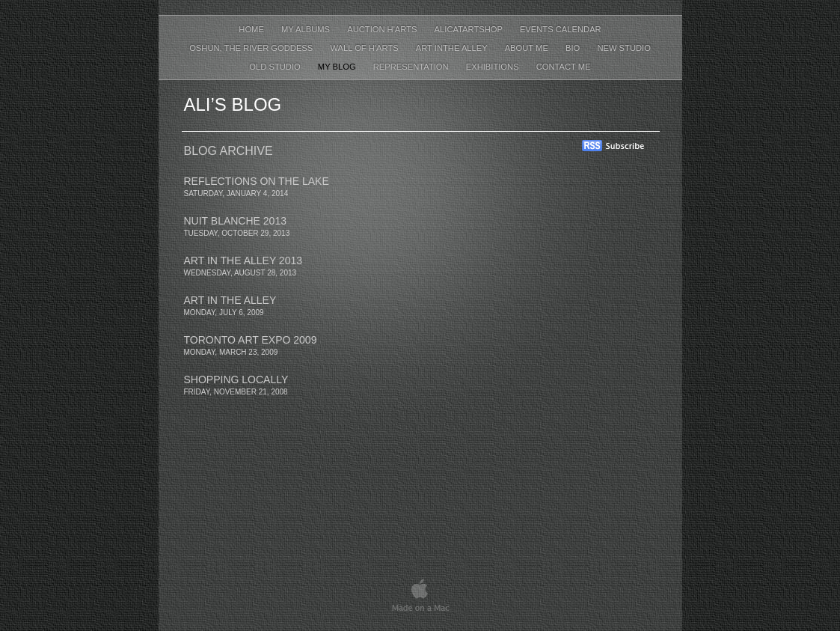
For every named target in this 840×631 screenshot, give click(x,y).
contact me (564, 67)
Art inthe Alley (453, 48)
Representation (412, 67)
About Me (528, 48)
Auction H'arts (383, 29)
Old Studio (276, 67)
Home (252, 29)
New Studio (623, 48)
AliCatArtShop (470, 29)
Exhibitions (494, 67)
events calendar (561, 29)
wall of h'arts (365, 48)
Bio (574, 48)
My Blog (338, 67)
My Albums (307, 29)
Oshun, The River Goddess (252, 48)
